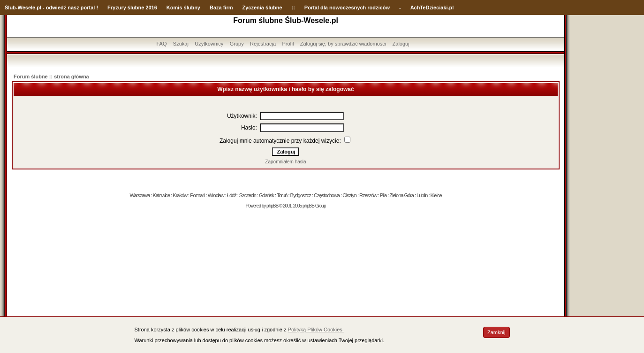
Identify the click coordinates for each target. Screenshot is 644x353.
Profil (288, 44)
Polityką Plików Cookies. (316, 330)
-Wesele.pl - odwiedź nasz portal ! (57, 8)
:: (293, 8)
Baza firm (221, 8)
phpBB (272, 206)
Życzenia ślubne (262, 8)
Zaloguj (401, 44)
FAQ (161, 44)
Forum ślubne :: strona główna (51, 77)
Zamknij (496, 332)
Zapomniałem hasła (285, 162)
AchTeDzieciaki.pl (432, 8)
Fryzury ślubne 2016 (132, 8)
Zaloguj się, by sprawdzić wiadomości (343, 44)
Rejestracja (263, 44)
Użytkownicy (209, 44)
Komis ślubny (183, 8)
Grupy (237, 44)
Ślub (10, 8)
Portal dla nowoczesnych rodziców (347, 8)
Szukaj (181, 44)
